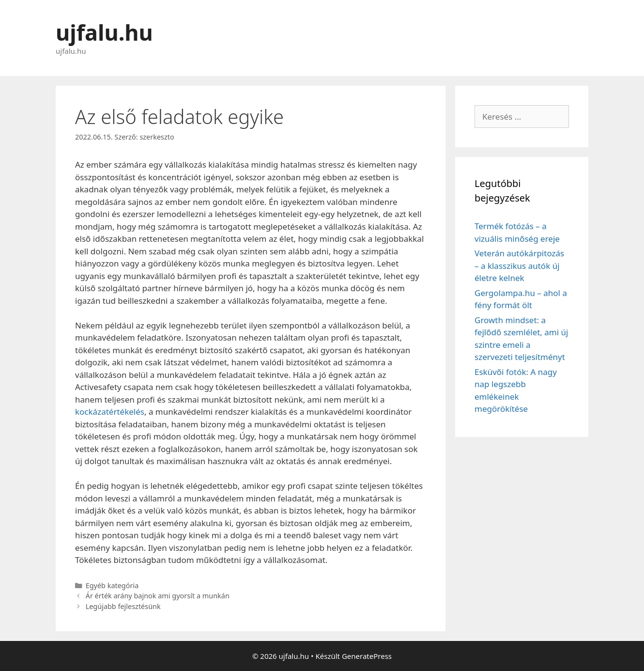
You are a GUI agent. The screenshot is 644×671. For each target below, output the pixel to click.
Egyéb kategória (112, 585)
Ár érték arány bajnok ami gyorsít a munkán (158, 596)
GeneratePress (367, 656)
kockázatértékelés (110, 412)
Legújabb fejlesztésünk (123, 606)
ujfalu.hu (104, 32)
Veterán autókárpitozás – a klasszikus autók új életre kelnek (519, 265)
